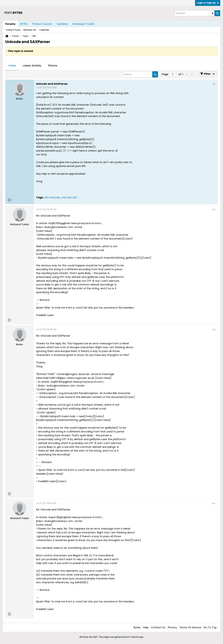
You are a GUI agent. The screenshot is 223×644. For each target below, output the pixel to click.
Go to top (210, 627)
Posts (12, 66)
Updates (62, 24)
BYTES (24, 24)
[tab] (12, 66)
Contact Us (158, 627)
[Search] (195, 13)
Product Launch (42, 24)
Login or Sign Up (208, 3)
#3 (214, 330)
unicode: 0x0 (69, 197)
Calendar (44, 30)
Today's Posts (13, 30)
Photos (53, 66)
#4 (214, 503)
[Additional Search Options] (213, 13)
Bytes (137, 627)
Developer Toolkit (83, 24)
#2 (214, 210)
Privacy (172, 627)
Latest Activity (32, 66)
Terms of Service (190, 627)
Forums (10, 24)
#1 (214, 84)
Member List (30, 30)
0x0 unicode (52, 197)
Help (146, 627)
